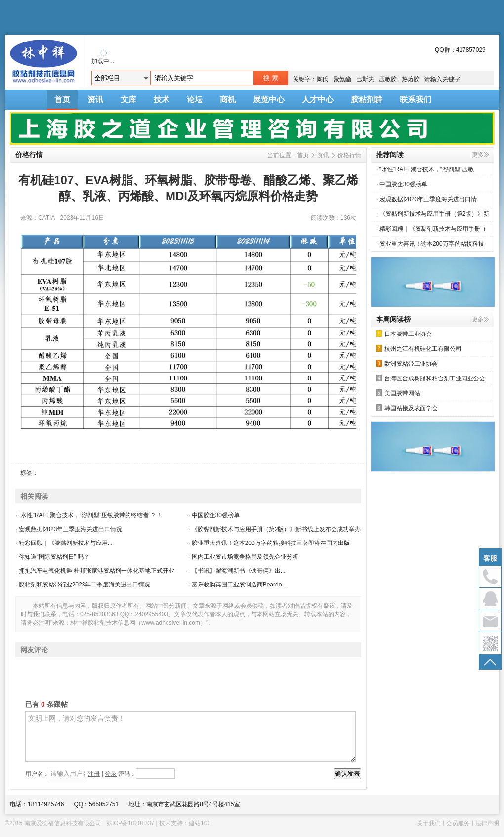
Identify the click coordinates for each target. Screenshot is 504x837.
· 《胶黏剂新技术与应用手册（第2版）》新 (433, 214)
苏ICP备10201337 (130, 823)
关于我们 (429, 823)
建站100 (200, 823)
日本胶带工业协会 (404, 334)
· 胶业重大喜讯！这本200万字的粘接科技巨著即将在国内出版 (269, 543)
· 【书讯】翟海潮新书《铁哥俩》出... (237, 571)
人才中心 (318, 100)
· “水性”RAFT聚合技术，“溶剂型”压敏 (425, 169)
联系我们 (416, 100)
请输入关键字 (442, 79)
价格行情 (349, 155)
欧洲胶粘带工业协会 (407, 363)
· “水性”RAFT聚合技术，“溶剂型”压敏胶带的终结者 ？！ (89, 515)
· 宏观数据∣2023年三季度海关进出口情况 (69, 529)
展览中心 (269, 100)
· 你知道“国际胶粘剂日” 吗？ (52, 557)
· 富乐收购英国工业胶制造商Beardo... (237, 585)
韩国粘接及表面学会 (407, 408)
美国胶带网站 (398, 393)
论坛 (195, 100)
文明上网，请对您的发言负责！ (190, 737)
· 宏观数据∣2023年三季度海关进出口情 (426, 199)
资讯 (95, 100)
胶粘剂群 (367, 100)
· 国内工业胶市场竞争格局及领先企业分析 (243, 557)
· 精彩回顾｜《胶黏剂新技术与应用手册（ (431, 229)
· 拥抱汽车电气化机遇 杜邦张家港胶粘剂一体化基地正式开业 (95, 571)
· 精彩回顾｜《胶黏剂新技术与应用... (64, 543)
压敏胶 (388, 79)
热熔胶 (411, 79)
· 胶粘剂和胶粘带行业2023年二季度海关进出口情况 (83, 585)
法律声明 (487, 823)
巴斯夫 (365, 79)
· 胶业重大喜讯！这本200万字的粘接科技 (430, 244)
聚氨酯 (342, 79)
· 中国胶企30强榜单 (214, 515)
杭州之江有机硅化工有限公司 (419, 349)
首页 (62, 100)
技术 (162, 100)
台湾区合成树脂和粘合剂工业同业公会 (431, 378)
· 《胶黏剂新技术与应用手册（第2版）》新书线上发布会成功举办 (274, 529)
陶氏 (323, 79)
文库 (128, 100)
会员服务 (458, 823)
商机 (228, 100)
